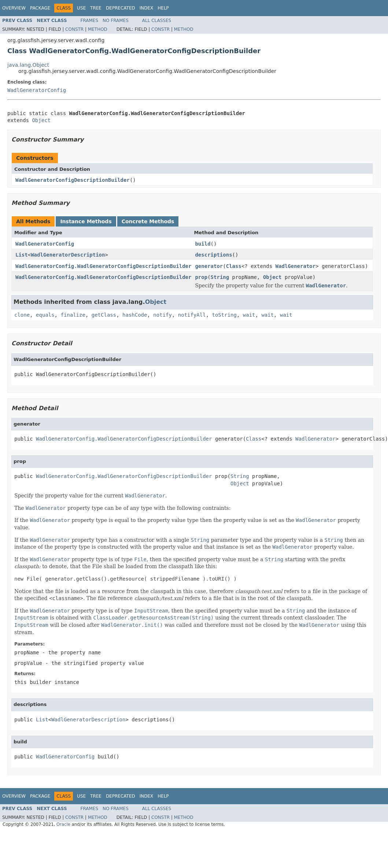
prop (201, 277)
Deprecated (121, 8)
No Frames (116, 21)
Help (163, 8)
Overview (14, 8)
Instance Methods (86, 221)
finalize (73, 315)
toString (224, 315)
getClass (104, 315)
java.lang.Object (28, 65)
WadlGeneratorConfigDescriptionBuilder (73, 180)
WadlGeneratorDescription (68, 255)
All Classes (157, 21)
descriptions (213, 255)
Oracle (63, 824)
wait (249, 315)
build (203, 244)
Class (234, 266)
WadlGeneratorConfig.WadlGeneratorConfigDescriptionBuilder (103, 266)
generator (209, 266)
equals (45, 315)
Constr (74, 29)
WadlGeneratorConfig (37, 90)
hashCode (135, 315)
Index (147, 8)
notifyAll (192, 315)
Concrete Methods (148, 221)
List (22, 255)
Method (98, 29)
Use (81, 8)
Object (41, 120)
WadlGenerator (296, 266)
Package (40, 8)
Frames (90, 21)
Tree (96, 8)
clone (22, 315)
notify (162, 315)
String (220, 277)
